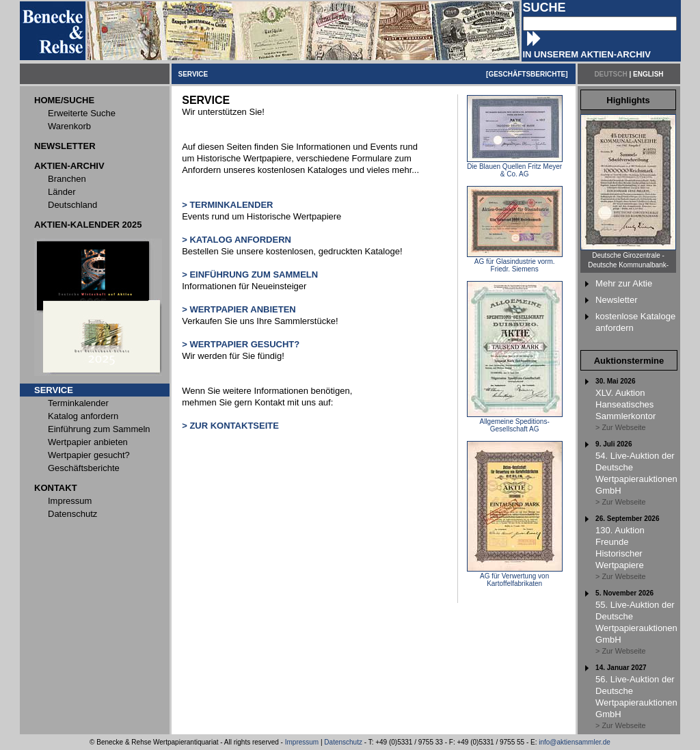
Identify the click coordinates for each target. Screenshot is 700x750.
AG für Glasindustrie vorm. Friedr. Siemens (515, 262)
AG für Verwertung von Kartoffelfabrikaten (515, 577)
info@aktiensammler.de (575, 742)
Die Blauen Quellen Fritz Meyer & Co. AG (515, 167)
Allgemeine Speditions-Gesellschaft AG (515, 422)
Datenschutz (343, 742)
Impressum (302, 742)
